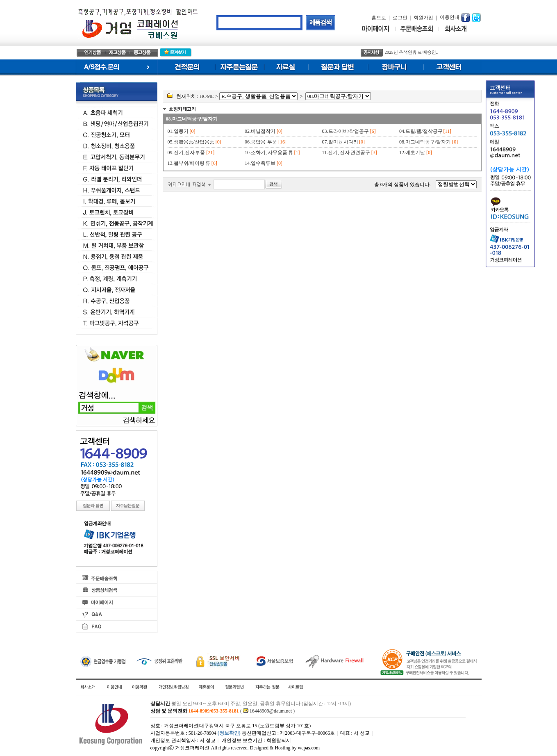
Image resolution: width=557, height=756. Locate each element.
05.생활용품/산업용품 (191, 142)
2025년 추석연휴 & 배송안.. (412, 52)
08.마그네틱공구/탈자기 (192, 119)
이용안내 (450, 17)
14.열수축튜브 (260, 163)
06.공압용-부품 (261, 142)
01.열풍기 (178, 131)
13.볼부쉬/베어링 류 (189, 163)
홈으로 (379, 18)
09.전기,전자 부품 (186, 153)
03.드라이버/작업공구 (346, 131)
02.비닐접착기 (260, 131)
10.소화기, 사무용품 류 (269, 153)
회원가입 (423, 18)
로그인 (400, 18)
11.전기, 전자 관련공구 (346, 153)
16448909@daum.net (271, 711)
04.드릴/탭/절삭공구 (421, 131)
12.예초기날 (412, 153)
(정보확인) (229, 733)
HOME (207, 96)
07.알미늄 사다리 (341, 142)
